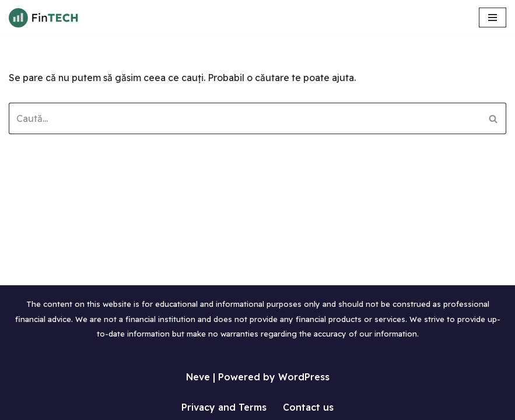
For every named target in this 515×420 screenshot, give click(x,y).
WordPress (304, 377)
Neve (198, 377)
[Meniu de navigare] (493, 17)
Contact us (308, 407)
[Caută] (244, 118)
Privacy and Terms (224, 407)
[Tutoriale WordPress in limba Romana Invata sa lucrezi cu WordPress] (44, 18)
